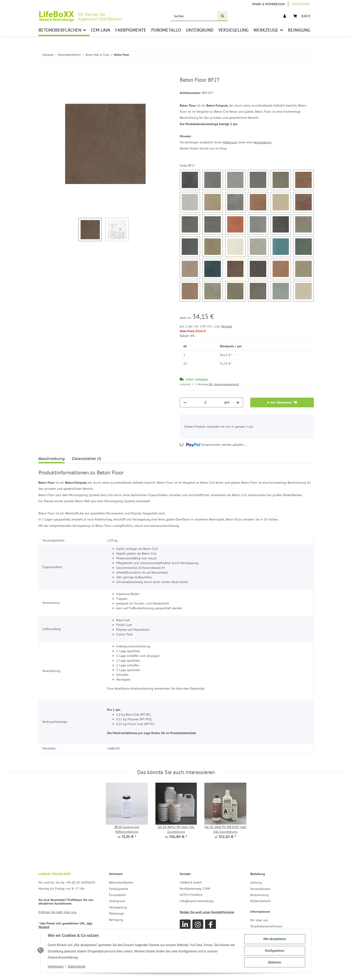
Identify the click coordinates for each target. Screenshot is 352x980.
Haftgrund (230, 142)
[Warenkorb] (302, 16)
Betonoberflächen (121, 882)
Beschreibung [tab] (52, 459)
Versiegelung (262, 142)
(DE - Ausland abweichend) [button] (224, 384)
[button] (285, 16)
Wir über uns (259, 920)
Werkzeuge (116, 913)
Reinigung (116, 920)
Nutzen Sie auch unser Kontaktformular (207, 912)
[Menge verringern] (185, 402)
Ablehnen (275, 962)
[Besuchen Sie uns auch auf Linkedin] (185, 925)
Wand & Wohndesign (268, 4)
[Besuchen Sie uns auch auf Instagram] (198, 925)
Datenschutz (77, 966)
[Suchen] (194, 16)
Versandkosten (260, 889)
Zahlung (256, 882)
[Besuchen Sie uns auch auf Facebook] (210, 925)
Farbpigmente (119, 889)
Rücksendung (260, 895)
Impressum (56, 966)
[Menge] (205, 402)
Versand (227, 326)
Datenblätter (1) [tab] (87, 459)
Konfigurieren (275, 951)
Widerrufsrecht (260, 901)
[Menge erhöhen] (238, 402)
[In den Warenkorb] (42, 74)
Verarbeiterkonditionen (266, 926)
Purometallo (117, 895)
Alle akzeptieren (275, 939)
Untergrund (117, 901)
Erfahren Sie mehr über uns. (58, 912)
